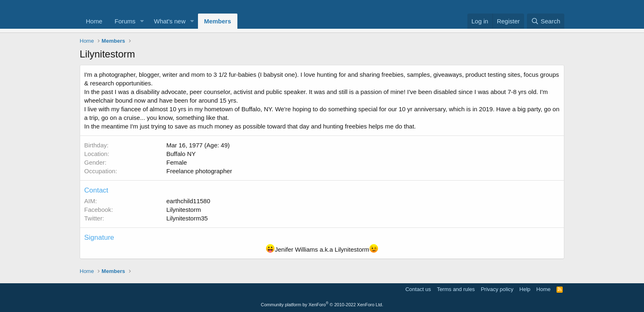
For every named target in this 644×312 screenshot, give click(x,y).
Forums (125, 21)
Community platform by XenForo (322, 305)
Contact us (418, 289)
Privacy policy (497, 289)
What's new (170, 21)
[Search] (546, 21)
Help (525, 289)
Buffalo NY (181, 154)
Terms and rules (456, 289)
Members (218, 21)
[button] (142, 21)
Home (94, 21)
